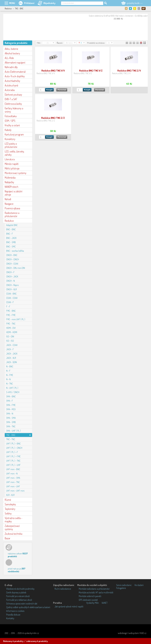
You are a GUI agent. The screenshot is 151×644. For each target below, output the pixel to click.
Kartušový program (14, 134)
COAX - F (10, 302)
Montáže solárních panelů (90, 596)
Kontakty (10, 618)
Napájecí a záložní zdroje (13, 193)
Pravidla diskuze (13, 615)
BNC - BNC (11, 229)
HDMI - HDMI (12, 332)
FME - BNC (11, 311)
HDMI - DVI (11, 328)
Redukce (9, 221)
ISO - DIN (10, 336)
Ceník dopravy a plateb (16, 592)
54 (109, 43)
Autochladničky (12, 81)
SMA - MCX (11, 409)
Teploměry (10, 509)
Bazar (8, 538)
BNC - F (10, 234)
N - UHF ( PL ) (12, 388)
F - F (8, 306)
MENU (12, 3)
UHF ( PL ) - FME (13, 456)
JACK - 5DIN (12, 362)
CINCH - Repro (12, 285)
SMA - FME (11, 405)
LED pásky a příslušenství (11, 145)
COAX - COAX (12, 298)
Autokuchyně (11, 85)
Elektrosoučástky (13, 104)
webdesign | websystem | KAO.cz (132, 633)
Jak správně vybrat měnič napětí (69, 606)
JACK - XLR (11, 358)
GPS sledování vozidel (88, 600)
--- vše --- (48, 43)
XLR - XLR (10, 495)
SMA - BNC (11, 396)
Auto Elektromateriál (15, 72)
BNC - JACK (11, 238)
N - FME (10, 375)
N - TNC (10, 384)
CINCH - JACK (12, 277)
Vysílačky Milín (93, 603)
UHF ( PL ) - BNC (13, 444)
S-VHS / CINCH (13, 392)
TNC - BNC (11, 435)
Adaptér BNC (12, 225)
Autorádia (10, 90)
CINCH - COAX (12, 264)
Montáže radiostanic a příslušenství (94, 589)
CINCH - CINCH (13, 259)
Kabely (8, 130)
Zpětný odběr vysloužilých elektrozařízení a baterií (28, 607)
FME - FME (11, 315)
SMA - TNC (11, 426)
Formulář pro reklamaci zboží (19, 600)
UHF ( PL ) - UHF (13, 465)
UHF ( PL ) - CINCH (14, 448)
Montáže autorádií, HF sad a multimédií (96, 592)
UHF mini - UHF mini (15, 491)
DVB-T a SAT (11, 99)
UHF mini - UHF (13, 486)
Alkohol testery (12, 53)
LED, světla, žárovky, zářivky (14, 153)
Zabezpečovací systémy (12, 527)
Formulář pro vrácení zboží (18, 596)
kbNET (105, 603)
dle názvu (69, 43)
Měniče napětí (12, 164)
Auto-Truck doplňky (15, 76)
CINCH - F (10, 272)
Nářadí (8, 199)
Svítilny (8, 513)
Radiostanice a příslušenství (12, 214)
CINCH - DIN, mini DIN (16, 268)
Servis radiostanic (124, 585)
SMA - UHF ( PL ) (13, 431)
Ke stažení (139, 585)
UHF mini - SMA (13, 478)
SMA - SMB (11, 422)
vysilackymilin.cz (32, 633)
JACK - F (10, 349)
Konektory (10, 139)
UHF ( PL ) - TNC (13, 461)
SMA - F (10, 401)
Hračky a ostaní (12, 125)
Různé (8, 500)
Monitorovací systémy (15, 173)
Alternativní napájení (15, 62)
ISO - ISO (10, 341)
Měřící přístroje (12, 168)
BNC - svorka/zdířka (15, 251)
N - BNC (10, 366)
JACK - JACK (12, 354)
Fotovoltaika (11, 116)
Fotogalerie (121, 588)
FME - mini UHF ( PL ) (16, 319)
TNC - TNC (11, 439)
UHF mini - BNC (13, 469)
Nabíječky (9, 182)
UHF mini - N (12, 474)
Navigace (9, 204)
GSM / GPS (10, 121)
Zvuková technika (13, 534)
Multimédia (10, 178)
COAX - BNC (11, 294)
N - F (8, 371)
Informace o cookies (15, 611)
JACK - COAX (12, 345)
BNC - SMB (11, 242)
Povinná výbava (12, 208)
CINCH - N (10, 281)
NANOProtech (12, 187)
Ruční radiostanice (63, 589)
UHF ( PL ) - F (12, 452)
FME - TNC (11, 324)
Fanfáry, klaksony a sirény (14, 110)
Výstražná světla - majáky (13, 520)
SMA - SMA (11, 418)
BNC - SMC (11, 247)
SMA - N (10, 414)
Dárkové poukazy (13, 95)
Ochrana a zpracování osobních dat (22, 604)
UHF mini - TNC (13, 482)
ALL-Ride (9, 58)
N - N (8, 379)
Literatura (10, 159)
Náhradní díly (11, 67)
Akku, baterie (11, 49)
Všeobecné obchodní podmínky (20, 589)
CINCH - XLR (11, 289)
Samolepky (10, 504)
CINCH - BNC (12, 255)
